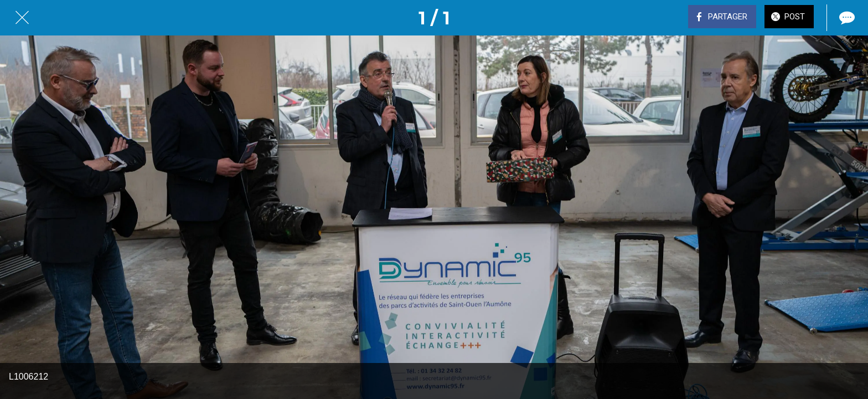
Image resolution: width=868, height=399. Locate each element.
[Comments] (846, 18)
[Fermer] (22, 18)
